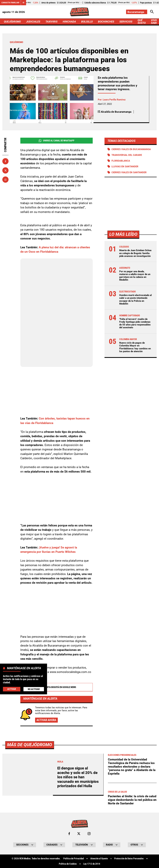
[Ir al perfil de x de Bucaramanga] (79, 834)
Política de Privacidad (74, 859)
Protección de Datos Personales (129, 859)
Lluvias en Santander (125, 167)
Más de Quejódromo (30, 745)
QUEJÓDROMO (12, 22)
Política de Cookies (68, 864)
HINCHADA (69, 22)
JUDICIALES (33, 22)
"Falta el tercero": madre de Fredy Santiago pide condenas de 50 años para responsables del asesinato (135, 323)
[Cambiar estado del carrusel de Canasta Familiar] (23, 3)
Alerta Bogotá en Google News (56, 687)
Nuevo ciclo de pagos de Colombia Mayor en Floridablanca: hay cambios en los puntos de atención (135, 347)
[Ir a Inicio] (79, 12)
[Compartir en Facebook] (5, 161)
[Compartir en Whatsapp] (5, 180)
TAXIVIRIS (51, 22)
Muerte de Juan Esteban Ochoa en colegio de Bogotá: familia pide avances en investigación (135, 253)
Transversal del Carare (127, 155)
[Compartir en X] (5, 170)
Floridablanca (121, 161)
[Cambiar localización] (137, 12)
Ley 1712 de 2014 (92, 864)
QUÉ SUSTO (142, 21)
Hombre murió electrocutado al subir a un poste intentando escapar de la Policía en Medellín (135, 299)
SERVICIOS (126, 22)
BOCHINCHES (106, 22)
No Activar (34, 689)
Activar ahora (46, 720)
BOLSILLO (87, 22)
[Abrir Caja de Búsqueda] (152, 12)
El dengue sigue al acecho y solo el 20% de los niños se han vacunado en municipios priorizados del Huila (78, 777)
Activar (12, 689)
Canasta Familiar (10, 3)
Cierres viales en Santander (129, 172)
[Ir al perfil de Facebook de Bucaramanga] (69, 834)
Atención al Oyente (99, 859)
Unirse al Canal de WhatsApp (57, 141)
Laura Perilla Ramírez (114, 100)
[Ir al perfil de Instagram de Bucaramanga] (89, 834)
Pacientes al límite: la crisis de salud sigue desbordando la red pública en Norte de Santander (132, 800)
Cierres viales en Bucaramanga (131, 149)
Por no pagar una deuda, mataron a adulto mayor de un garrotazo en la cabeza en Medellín (135, 276)
